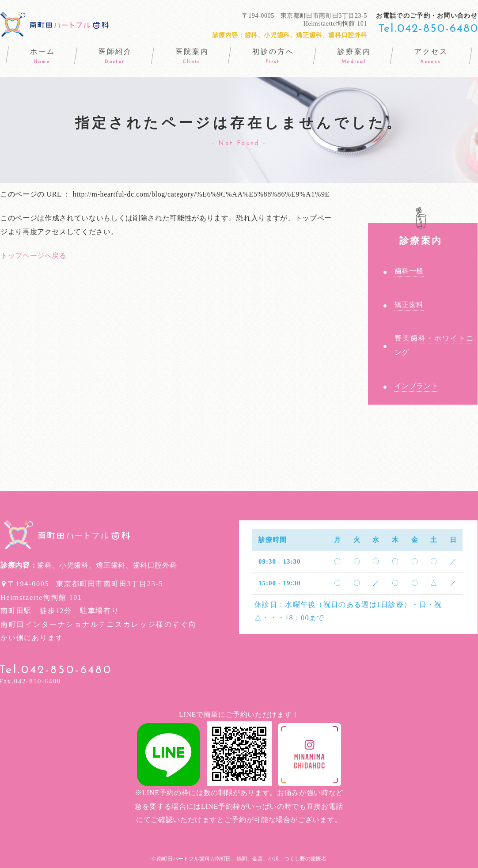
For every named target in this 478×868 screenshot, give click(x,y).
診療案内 (421, 235)
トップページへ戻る (34, 256)
